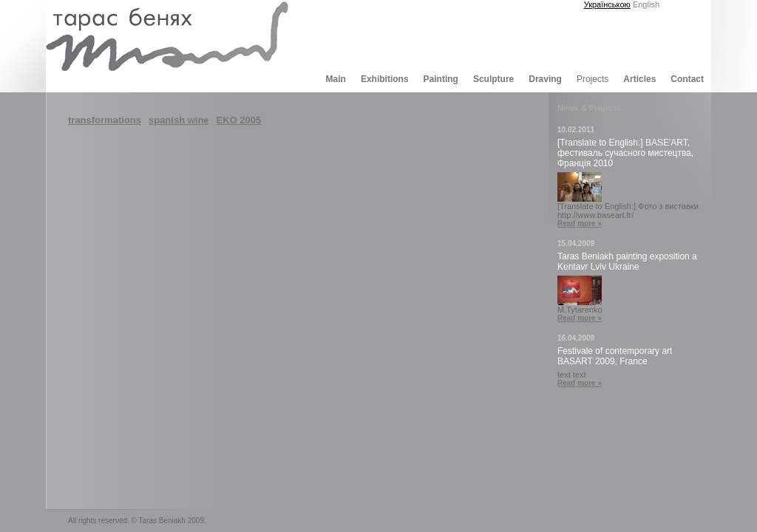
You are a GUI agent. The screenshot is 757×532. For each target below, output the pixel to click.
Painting (441, 79)
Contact (687, 79)
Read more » (580, 224)
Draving (545, 79)
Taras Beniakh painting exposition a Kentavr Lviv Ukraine (627, 262)
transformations (105, 120)
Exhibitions (385, 79)
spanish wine (179, 120)
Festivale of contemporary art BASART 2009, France (615, 356)
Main (336, 79)
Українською (607, 4)
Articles (639, 79)
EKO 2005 (239, 120)
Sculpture (493, 79)
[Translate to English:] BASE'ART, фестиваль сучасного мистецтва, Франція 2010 (625, 153)
